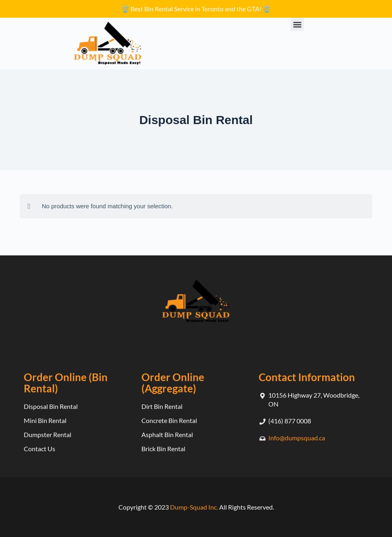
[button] (297, 24)
